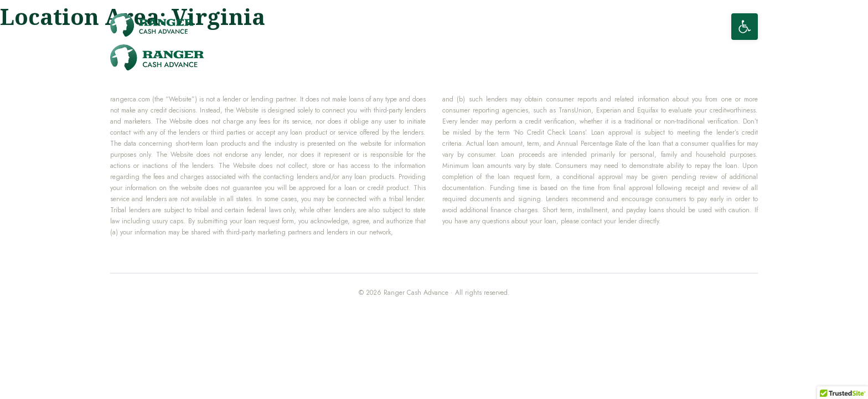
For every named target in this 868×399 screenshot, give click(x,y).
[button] (745, 27)
